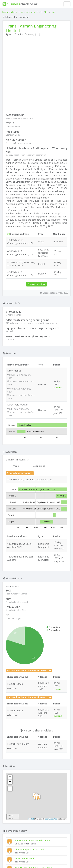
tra (47, 12)
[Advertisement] (36, 75)
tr (42, 12)
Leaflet (31, 694)
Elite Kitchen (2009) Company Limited (34, 743)
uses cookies (22, 859)
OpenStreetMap (51, 694)
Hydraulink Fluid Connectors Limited (25, 808)
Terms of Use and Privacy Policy (37, 857)
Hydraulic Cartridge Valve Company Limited (29, 826)
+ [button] (10, 652)
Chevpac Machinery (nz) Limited (23, 835)
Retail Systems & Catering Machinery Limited (30, 790)
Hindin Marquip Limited (19, 817)
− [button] (10, 657)
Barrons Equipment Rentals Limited (33, 716)
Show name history (36, 284)
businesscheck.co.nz (13, 12)
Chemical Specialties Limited (29, 725)
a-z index (30, 12)
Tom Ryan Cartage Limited (29, 761)
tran (53, 12)
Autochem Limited (24, 734)
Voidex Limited (14, 799)
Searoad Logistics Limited (28, 752)
